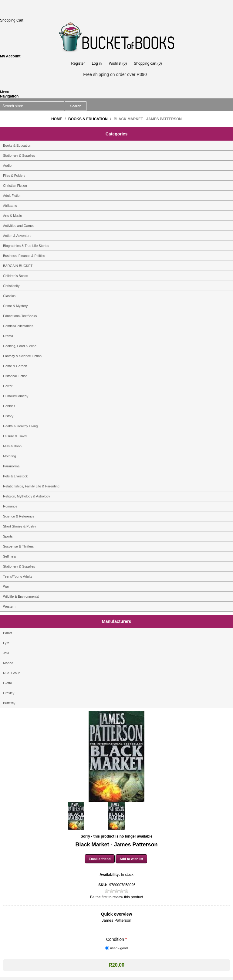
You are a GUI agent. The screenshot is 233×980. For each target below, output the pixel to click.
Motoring (10, 456)
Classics (9, 296)
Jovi (6, 653)
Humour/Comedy (16, 396)
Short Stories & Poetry (20, 526)
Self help (10, 556)
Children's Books (15, 276)
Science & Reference (19, 516)
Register (78, 63)
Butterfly (9, 703)
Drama (8, 336)
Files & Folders (14, 176)
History (8, 416)
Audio (7, 166)
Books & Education (17, 145)
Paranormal (12, 466)
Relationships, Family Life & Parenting (31, 486)
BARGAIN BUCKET (18, 266)
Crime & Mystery (15, 306)
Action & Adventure (17, 236)
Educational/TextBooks (20, 316)
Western (9, 606)
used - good (119, 948)
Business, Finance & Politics (24, 256)
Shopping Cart (12, 20)
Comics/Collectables (18, 326)
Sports (8, 536)
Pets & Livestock (15, 476)
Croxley (9, 693)
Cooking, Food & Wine (20, 346)
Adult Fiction (12, 196)
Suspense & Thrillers (18, 546)
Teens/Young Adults (18, 576)
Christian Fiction (15, 186)
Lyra (6, 643)
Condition (116, 939)
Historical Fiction (15, 376)
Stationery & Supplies (19, 155)
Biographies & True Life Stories (26, 246)
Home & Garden (15, 366)
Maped (8, 663)
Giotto (7, 683)
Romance (10, 506)
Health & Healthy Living (20, 426)
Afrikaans (10, 206)
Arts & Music (12, 216)
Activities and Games (19, 226)
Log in (97, 63)
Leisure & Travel (15, 436)
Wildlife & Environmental (21, 596)
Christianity (11, 286)
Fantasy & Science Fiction (22, 356)
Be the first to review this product (116, 897)
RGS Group (12, 673)
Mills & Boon (12, 446)
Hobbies (9, 406)
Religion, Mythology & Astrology (27, 496)
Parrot (8, 633)
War (6, 586)
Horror (8, 386)
